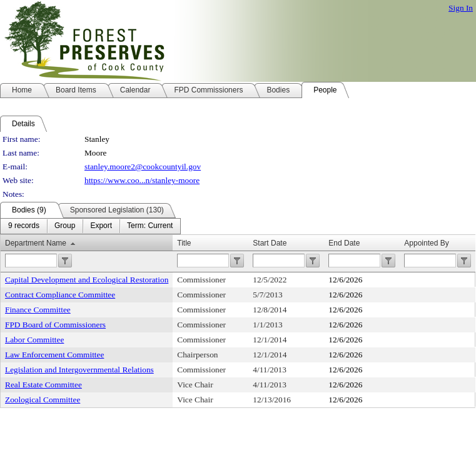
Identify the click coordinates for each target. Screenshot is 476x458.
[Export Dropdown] (101, 226)
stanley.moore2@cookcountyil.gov (143, 167)
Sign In (461, 8)
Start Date (270, 243)
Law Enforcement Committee (54, 355)
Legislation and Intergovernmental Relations (79, 370)
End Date (344, 243)
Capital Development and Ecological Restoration (87, 280)
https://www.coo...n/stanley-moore (142, 180)
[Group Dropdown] (65, 226)
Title (184, 243)
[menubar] (90, 226)
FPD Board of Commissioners (55, 325)
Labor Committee (34, 340)
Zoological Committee (43, 400)
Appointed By (426, 243)
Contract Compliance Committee (60, 295)
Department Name (36, 243)
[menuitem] (24, 226)
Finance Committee (38, 310)
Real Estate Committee (43, 385)
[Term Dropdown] (150, 226)
